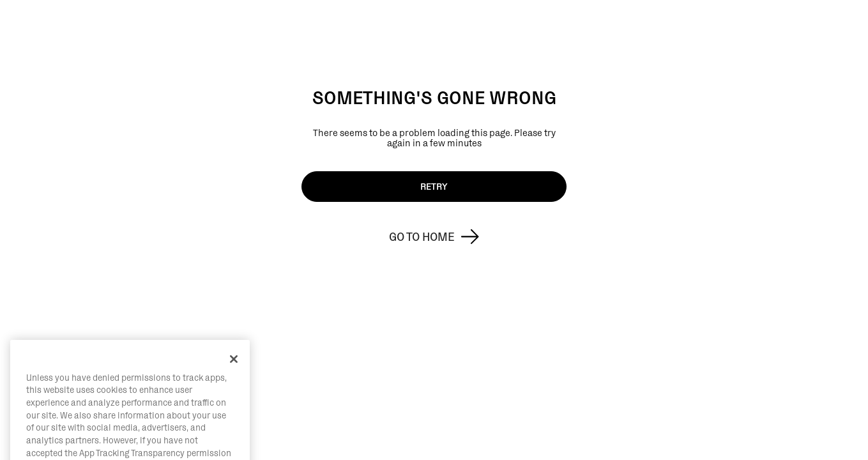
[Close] (234, 379)
